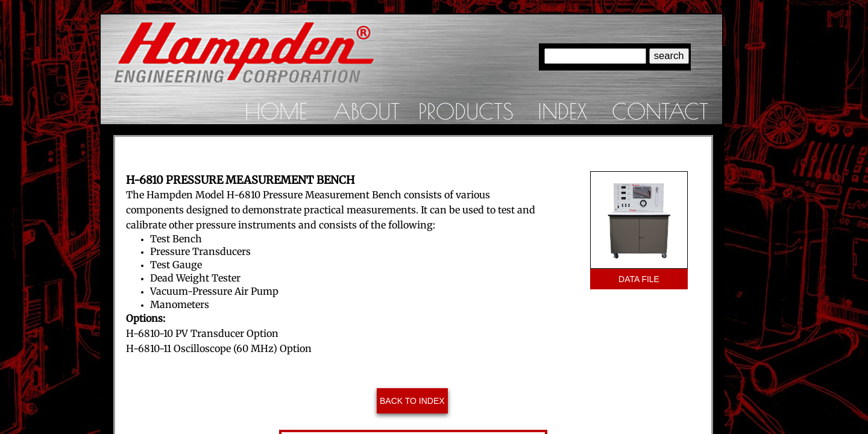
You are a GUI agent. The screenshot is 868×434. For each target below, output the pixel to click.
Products (466, 111)
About (366, 111)
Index (562, 111)
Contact (660, 111)
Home (276, 111)
